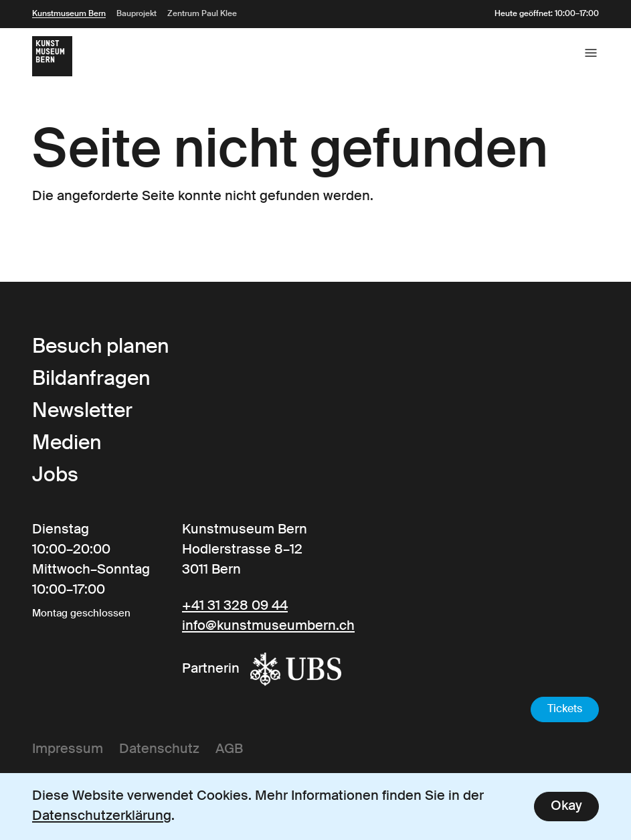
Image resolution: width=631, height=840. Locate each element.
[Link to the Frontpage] (52, 56)
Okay (566, 807)
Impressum (68, 750)
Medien (67, 444)
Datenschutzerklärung (102, 817)
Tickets (565, 709)
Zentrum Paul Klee (202, 14)
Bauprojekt (137, 14)
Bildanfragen (91, 380)
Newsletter (82, 412)
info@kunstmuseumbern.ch (268, 626)
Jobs (55, 476)
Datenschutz (159, 750)
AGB (229, 750)
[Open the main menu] (591, 53)
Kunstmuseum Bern (69, 14)
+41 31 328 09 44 (235, 606)
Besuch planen (100, 347)
